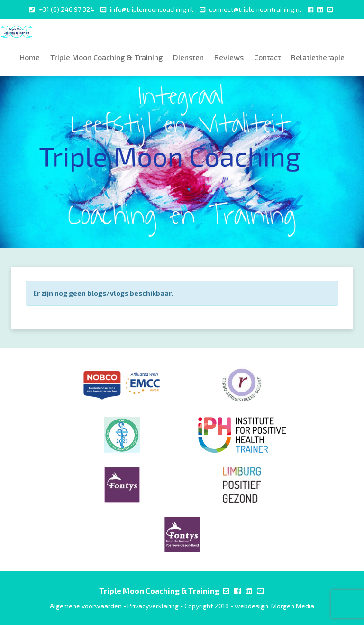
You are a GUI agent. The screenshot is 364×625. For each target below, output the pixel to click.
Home (30, 57)
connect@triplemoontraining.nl (255, 9)
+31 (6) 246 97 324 (67, 9)
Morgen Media (293, 606)
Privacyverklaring (153, 606)
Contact (267, 57)
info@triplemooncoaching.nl (152, 9)
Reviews (229, 57)
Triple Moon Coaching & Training (106, 57)
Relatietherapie (318, 57)
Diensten (188, 57)
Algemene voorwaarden (86, 606)
